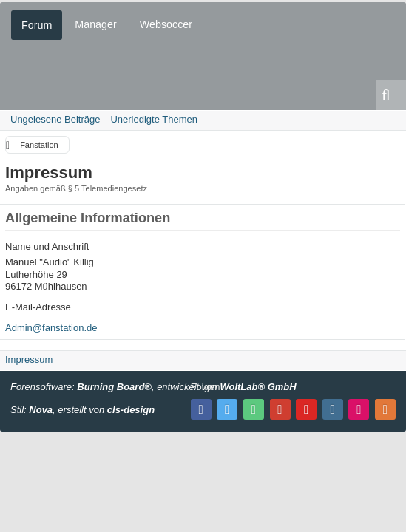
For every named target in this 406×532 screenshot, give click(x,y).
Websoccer (166, 24)
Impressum (29, 359)
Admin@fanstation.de (51, 328)
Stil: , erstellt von (82, 410)
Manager (95, 24)
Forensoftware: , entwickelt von (153, 387)
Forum (37, 25)
